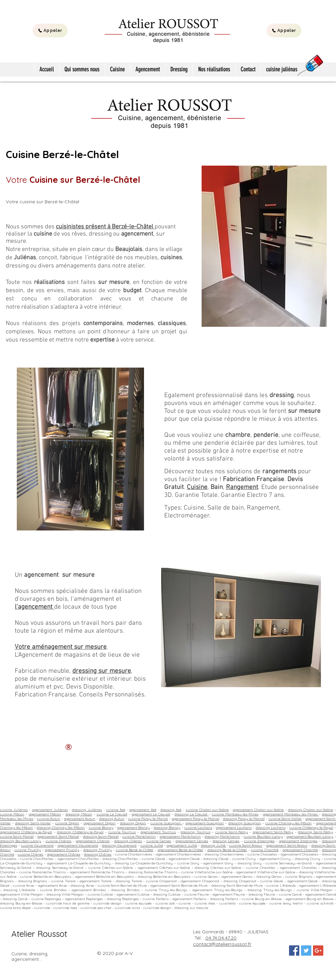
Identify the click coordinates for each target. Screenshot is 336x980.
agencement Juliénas (50, 810)
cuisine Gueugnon (166, 823)
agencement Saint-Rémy (273, 832)
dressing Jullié (214, 845)
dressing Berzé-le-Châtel (227, 850)
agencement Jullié (182, 845)
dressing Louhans (271, 828)
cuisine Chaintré (265, 850)
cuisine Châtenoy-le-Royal (311, 828)
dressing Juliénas (87, 810)
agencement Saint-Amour (287, 845)
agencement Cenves (192, 841)
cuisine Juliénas (14, 810)
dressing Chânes (98, 854)
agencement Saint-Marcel (58, 836)
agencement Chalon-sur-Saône (258, 810)
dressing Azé (171, 810)
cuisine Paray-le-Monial (148, 819)
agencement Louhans (234, 828)
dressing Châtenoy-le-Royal (80, 832)
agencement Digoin (100, 823)
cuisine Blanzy (101, 828)
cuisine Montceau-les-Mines (235, 814)
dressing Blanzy (167, 828)
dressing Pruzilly (98, 850)
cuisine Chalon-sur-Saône (207, 810)
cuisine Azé (116, 810)
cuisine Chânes (31, 854)
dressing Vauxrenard (119, 845)
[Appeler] (50, 31)
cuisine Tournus (122, 832)
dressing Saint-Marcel (101, 836)
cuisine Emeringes (259, 841)
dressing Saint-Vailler (33, 823)
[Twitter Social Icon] (306, 951)
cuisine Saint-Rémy (232, 832)
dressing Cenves (226, 841)
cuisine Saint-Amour (246, 845)
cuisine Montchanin (139, 836)
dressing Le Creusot (191, 814)
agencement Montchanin (180, 836)
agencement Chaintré (300, 850)
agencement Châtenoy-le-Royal (26, 832)
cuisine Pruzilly (28, 850)
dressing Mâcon (79, 814)
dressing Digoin (133, 823)
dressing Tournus (195, 832)
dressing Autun (112, 819)
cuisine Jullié (152, 845)
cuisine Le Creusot (112, 814)
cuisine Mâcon (12, 814)
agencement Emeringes (298, 841)
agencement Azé (143, 810)
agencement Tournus (158, 832)
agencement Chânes (64, 854)
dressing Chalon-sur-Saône (310, 810)
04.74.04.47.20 (221, 938)
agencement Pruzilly (62, 850)
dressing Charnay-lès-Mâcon (61, 828)
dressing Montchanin (222, 836)
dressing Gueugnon (245, 823)
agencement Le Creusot (151, 814)
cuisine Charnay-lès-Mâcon (289, 823)
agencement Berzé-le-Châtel (181, 850)
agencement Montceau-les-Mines (291, 814)
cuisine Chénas (58, 841)
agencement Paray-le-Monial (196, 819)
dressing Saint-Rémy (315, 832)
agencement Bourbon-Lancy (310, 836)
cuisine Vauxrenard (37, 845)
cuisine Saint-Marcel (17, 836)
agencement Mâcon (45, 814)
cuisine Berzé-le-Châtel (135, 850)
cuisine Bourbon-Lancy (263, 836)
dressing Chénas (128, 841)
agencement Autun (80, 819)
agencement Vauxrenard (78, 845)
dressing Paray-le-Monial (244, 819)
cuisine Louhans (198, 828)
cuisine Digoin (67, 823)
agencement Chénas (93, 841)
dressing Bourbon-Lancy (21, 841)
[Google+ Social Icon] (318, 951)
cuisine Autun (49, 819)
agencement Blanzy (134, 828)
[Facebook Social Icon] (294, 951)
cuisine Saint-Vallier (285, 819)
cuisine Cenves (159, 841)
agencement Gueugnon (205, 823)
